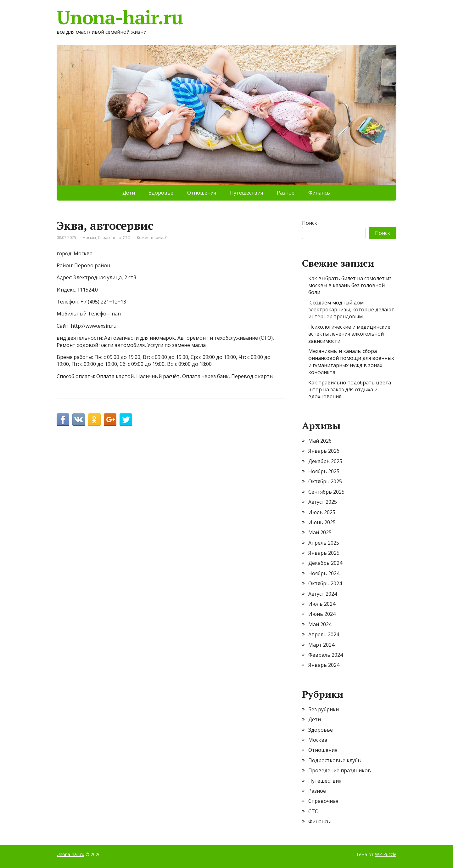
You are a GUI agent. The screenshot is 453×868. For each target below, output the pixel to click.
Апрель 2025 (324, 543)
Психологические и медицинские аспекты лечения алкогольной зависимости (349, 334)
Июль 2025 (322, 512)
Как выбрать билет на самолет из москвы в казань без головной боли (350, 285)
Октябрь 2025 (325, 481)
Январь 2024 (324, 665)
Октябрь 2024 (325, 583)
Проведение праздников (340, 770)
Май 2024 (320, 624)
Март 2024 (321, 645)
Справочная (109, 238)
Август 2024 (323, 594)
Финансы (319, 193)
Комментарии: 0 (152, 238)
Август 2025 (323, 502)
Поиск (310, 223)
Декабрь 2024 (325, 563)
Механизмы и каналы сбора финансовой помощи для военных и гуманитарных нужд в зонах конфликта (351, 362)
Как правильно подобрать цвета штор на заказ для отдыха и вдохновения (350, 390)
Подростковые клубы (335, 760)
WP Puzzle (386, 854)
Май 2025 (320, 532)
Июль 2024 (322, 604)
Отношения (202, 193)
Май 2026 (320, 441)
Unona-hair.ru (120, 17)
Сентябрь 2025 (326, 492)
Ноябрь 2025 (324, 471)
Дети (129, 193)
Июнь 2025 (322, 522)
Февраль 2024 (326, 655)
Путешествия (246, 193)
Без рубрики (324, 709)
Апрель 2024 (324, 634)
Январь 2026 (324, 451)
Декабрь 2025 (325, 461)
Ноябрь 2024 (324, 573)
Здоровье (161, 193)
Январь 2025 (324, 553)
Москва (89, 238)
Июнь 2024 (322, 614)
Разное (286, 193)
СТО (127, 238)
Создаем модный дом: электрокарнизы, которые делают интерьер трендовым (351, 310)
